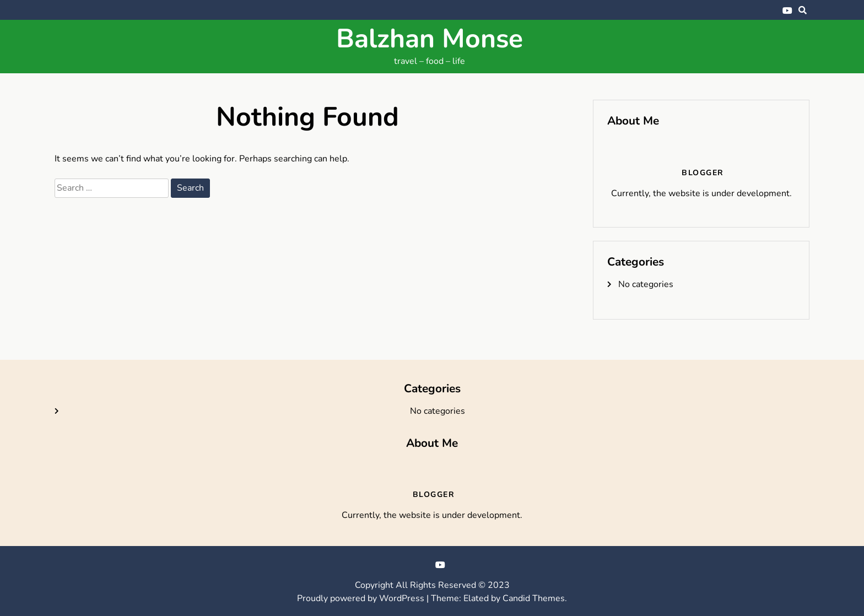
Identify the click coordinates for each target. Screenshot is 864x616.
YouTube (787, 10)
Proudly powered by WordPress (362, 598)
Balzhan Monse (430, 39)
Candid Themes (534, 598)
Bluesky (771, 10)
